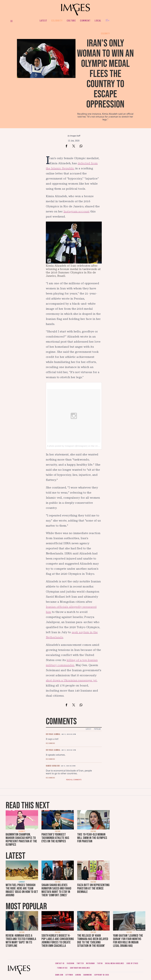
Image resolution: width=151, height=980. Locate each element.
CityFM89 (69, 975)
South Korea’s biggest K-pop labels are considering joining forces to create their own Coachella (58, 941)
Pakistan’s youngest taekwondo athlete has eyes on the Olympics (55, 838)
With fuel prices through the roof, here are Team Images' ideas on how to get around (22, 890)
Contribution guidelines (80, 968)
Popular (97, 729)
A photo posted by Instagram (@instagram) (67, 446)
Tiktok (100, 963)
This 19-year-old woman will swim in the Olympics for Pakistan (92, 838)
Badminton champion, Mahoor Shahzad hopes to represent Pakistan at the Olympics (21, 840)
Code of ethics (132, 963)
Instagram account (77, 211)
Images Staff (75, 136)
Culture (71, 21)
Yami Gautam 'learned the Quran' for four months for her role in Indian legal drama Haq (128, 941)
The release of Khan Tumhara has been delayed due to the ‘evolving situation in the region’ (93, 941)
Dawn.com (59, 975)
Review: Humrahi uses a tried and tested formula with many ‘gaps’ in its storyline (21, 941)
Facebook (70, 963)
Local (98, 21)
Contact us (60, 963)
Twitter (80, 963)
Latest (43, 21)
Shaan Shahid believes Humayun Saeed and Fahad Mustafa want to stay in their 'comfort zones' (56, 890)
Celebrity (57, 21)
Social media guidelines (115, 963)
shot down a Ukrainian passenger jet (71, 680)
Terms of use (62, 968)
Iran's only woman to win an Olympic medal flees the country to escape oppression (105, 74)
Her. (108, 21)
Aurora (78, 975)
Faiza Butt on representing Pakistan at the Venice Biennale (93, 888)
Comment (85, 21)
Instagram (90, 963)
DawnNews (88, 975)
